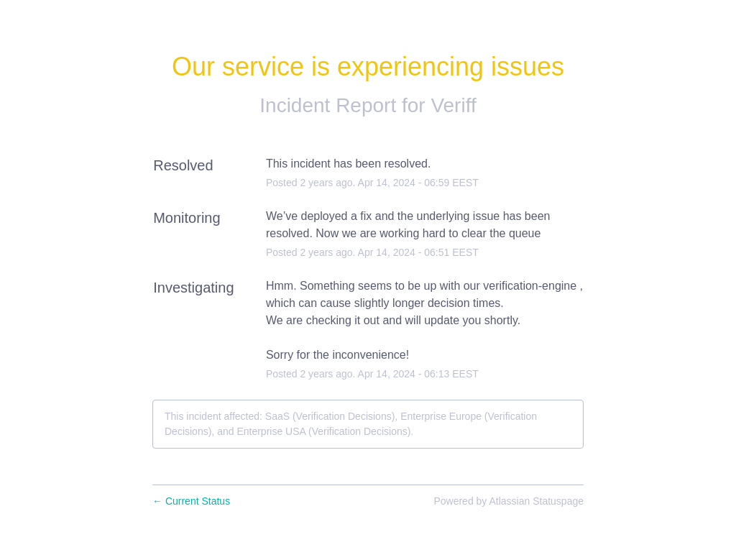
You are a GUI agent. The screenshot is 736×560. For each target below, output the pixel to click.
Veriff (453, 105)
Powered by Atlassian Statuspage (509, 501)
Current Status (191, 501)
